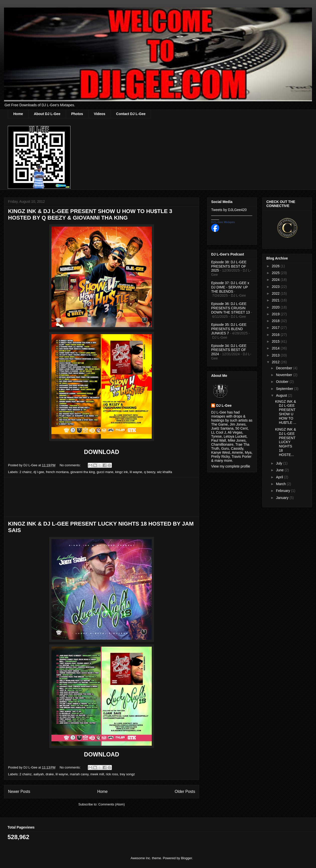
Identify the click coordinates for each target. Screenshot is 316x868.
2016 (276, 335)
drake (50, 774)
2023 (276, 287)
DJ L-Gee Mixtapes (223, 222)
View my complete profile (231, 466)
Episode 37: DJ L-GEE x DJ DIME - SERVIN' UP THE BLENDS (230, 287)
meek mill (97, 774)
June (280, 470)
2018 (276, 321)
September (285, 389)
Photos (77, 114)
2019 (276, 314)
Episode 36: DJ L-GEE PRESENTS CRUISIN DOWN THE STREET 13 (230, 308)
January (283, 498)
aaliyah (38, 774)
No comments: (71, 465)
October (283, 382)
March (281, 484)
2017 (276, 328)
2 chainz (26, 472)
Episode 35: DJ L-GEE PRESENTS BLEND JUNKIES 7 (229, 329)
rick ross (112, 774)
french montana (57, 472)
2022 (276, 293)
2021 (276, 300)
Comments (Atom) (111, 804)
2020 (276, 307)
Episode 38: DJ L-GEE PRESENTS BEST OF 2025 (229, 266)
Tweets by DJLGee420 (229, 210)
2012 (276, 362)
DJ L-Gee (224, 405)
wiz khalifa (165, 472)
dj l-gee (39, 472)
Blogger (186, 858)
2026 (276, 266)
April (280, 477)
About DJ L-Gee (47, 114)
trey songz (127, 774)
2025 (276, 273)
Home (18, 114)
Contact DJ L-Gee (131, 114)
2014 (276, 348)
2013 (276, 355)
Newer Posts (19, 792)
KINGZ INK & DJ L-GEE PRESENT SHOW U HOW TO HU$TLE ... (286, 412)
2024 (276, 280)
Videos (100, 114)
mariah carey (79, 774)
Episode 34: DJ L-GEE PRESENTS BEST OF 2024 (229, 350)
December (284, 368)
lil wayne (136, 472)
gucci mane (105, 472)
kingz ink (122, 472)
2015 (276, 341)
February (283, 491)
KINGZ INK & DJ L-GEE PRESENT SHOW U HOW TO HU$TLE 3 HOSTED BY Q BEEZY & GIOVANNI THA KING (90, 214)
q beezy (150, 472)
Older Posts (185, 792)
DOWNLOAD (102, 452)
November (284, 375)
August (282, 395)
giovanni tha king (83, 472)
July (280, 463)
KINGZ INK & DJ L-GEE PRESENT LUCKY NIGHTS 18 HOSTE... (286, 442)
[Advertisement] (102, 497)
